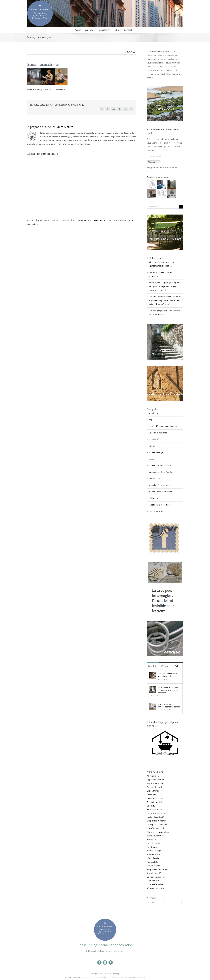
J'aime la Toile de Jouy (157, 813)
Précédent (132, 52)
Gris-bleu (151, 806)
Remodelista (152, 862)
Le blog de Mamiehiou (157, 824)
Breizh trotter (153, 791)
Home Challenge (156, 452)
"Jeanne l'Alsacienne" (115, 951)
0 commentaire (60, 90)
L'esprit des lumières (156, 821)
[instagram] (105, 962)
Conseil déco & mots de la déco (163, 426)
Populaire (153, 666)
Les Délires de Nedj (156, 828)
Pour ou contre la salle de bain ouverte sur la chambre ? (168, 690)
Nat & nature (153, 847)
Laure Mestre (35, 90)
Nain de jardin (153, 843)
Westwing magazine (156, 888)
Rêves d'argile (153, 858)
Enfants (152, 446)
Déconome (152, 795)
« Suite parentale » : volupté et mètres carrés (169, 705)
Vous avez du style (155, 884)
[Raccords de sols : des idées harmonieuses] (153, 674)
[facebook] (99, 962)
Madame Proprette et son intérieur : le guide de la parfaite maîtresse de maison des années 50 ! (165, 300)
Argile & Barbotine (155, 783)
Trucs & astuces (156, 511)
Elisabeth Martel (154, 802)
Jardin (151, 459)
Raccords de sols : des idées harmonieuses (168, 675)
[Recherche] (181, 207)
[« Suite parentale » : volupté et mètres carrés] (153, 705)
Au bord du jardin (155, 787)
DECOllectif (154, 439)
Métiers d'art (154, 479)
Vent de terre (153, 881)
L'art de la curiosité (155, 817)
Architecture (154, 413)
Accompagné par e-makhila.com (97, 977)
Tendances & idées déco (159, 505)
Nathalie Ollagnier (155, 851)
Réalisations (154, 498)
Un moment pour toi (156, 877)
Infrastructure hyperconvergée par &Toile (129, 977)
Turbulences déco (155, 873)
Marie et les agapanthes (158, 832)
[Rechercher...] (163, 207)
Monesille (151, 839)
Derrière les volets (155, 798)
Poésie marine (153, 854)
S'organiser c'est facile (157, 869)
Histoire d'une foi (155, 810)
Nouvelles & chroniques (159, 485)
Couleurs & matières (158, 433)
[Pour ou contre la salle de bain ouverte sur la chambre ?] (153, 688)
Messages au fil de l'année (160, 472)
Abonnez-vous (154, 162)
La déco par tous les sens (160, 465)
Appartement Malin (156, 780)
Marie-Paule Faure (155, 836)
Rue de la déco (154, 866)
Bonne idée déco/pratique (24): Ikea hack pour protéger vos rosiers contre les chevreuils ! (164, 286)
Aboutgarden (153, 776)
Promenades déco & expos (160, 492)
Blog (150, 420)
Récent (165, 666)
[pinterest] (111, 962)
